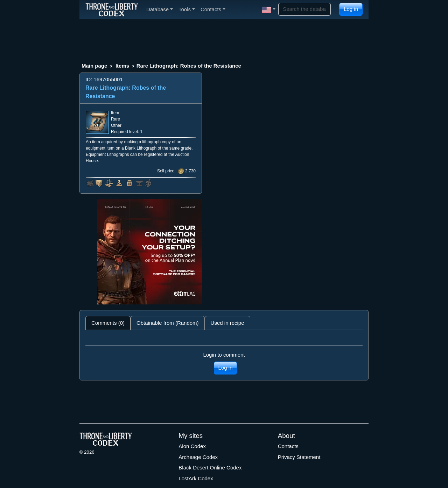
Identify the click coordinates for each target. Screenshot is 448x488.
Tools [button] (187, 9)
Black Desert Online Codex (210, 468)
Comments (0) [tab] (108, 323)
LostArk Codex (196, 478)
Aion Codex (192, 446)
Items (122, 66)
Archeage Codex (198, 457)
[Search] (304, 9)
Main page (94, 66)
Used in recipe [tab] (227, 323)
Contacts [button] (213, 9)
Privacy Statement (299, 457)
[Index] (112, 9)
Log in (351, 9)
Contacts (288, 446)
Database (160, 9)
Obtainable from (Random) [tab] (168, 323)
